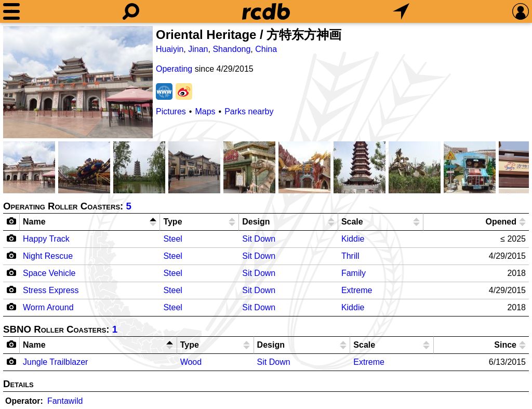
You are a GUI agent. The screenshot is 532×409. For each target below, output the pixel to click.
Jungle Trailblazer (55, 362)
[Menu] (11, 11)
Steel (172, 239)
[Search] (131, 11)
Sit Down (259, 239)
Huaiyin (170, 49)
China (266, 49)
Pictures (171, 111)
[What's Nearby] (401, 11)
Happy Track (46, 239)
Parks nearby (249, 111)
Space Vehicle (49, 273)
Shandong (231, 49)
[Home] (266, 11)
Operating (174, 69)
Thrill (350, 256)
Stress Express (51, 290)
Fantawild (65, 401)
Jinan (198, 49)
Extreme (357, 290)
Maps (205, 111)
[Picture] (78, 82)
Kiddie (353, 239)
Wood (191, 362)
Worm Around (48, 307)
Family (354, 273)
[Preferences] (521, 11)
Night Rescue (48, 256)
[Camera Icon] (12, 238)
